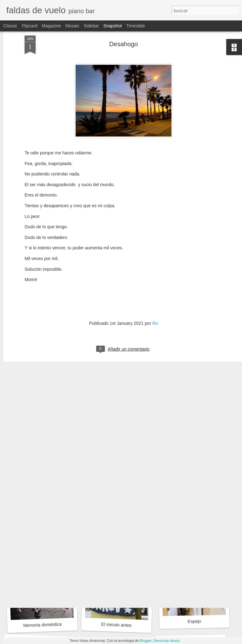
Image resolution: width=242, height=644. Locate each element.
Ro (155, 275)
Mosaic (72, 26)
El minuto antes (116, 625)
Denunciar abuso (167, 641)
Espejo (194, 622)
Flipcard (30, 26)
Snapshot (113, 26)
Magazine (52, 26)
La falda (40, 536)
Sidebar (91, 26)
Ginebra (118, 539)
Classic (10, 26)
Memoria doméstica (42, 625)
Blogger (145, 641)
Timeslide (136, 26)
